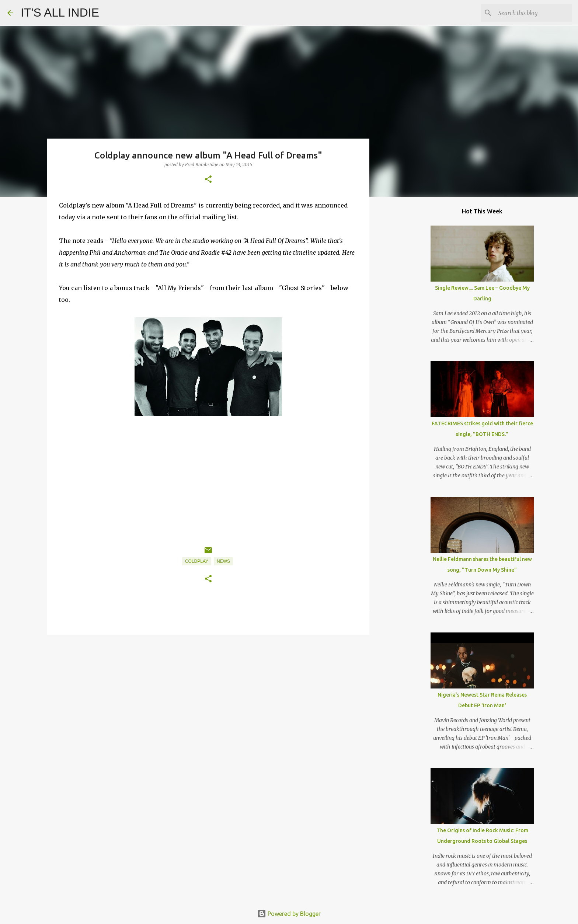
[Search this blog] (533, 13)
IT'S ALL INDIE (60, 13)
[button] (208, 180)
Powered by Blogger (289, 914)
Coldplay (197, 561)
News (223, 561)
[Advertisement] (208, 697)
